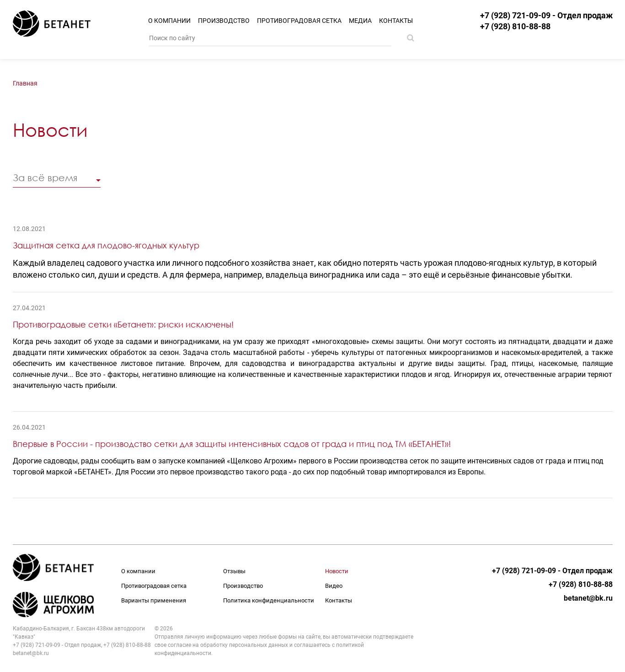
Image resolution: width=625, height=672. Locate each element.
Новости (337, 571)
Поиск (411, 38)
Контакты (396, 21)
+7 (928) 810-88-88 (515, 27)
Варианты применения (154, 600)
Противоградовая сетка (299, 21)
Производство (224, 21)
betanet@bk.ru (588, 598)
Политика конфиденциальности (269, 600)
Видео (334, 586)
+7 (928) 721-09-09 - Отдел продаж (546, 16)
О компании (169, 21)
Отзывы (234, 571)
